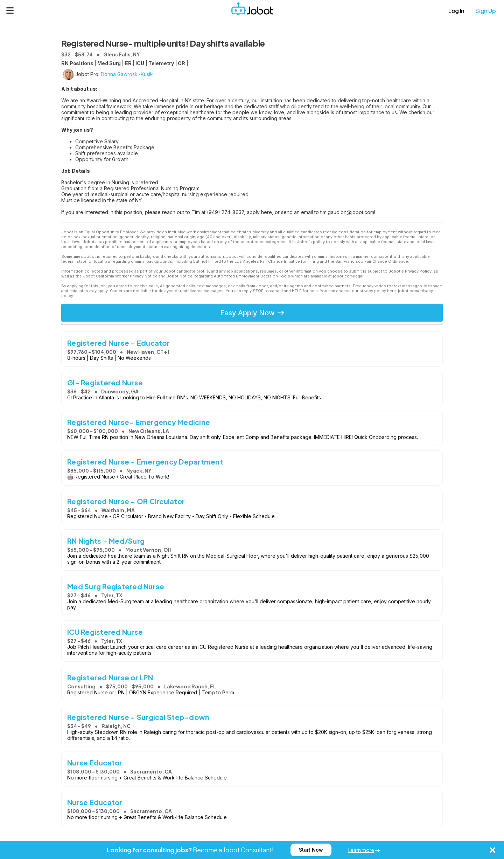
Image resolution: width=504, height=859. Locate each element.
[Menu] (10, 11)
